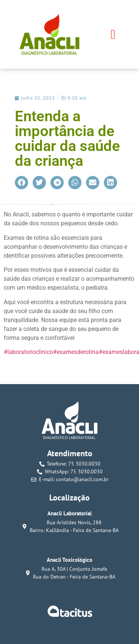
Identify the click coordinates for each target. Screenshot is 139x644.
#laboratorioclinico (28, 352)
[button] (113, 34)
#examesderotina (76, 352)
